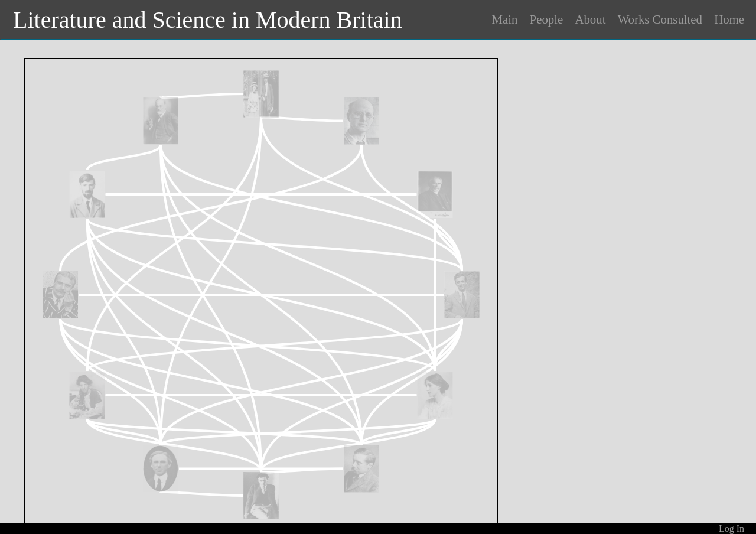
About (590, 19)
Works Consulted (660, 19)
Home (729, 19)
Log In (731, 528)
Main (505, 19)
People (547, 19)
